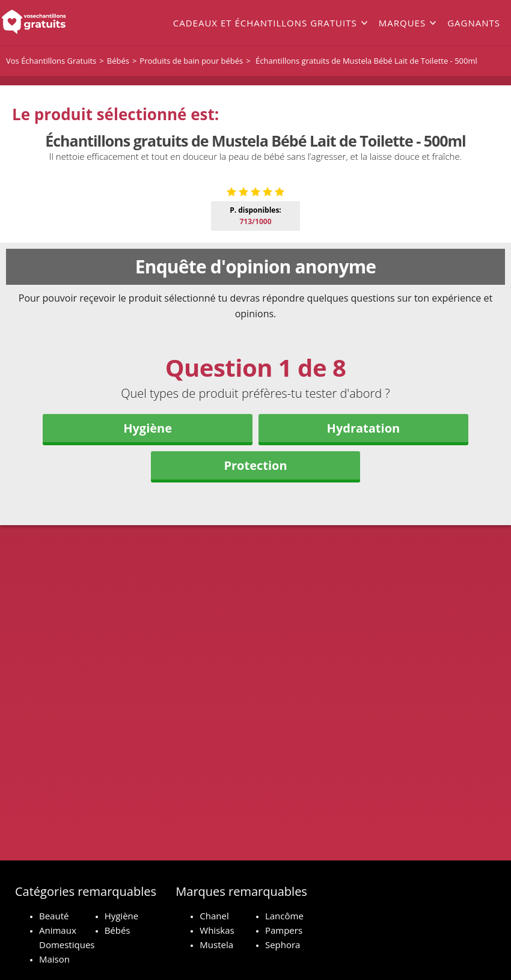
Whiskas (217, 930)
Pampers (284, 930)
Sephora (283, 945)
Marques (402, 23)
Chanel (214, 916)
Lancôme (284, 916)
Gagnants (474, 23)
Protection (255, 671)
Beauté (54, 916)
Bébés (118, 930)
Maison (54, 959)
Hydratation (364, 634)
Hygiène (148, 634)
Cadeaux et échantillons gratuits (265, 23)
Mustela (216, 945)
